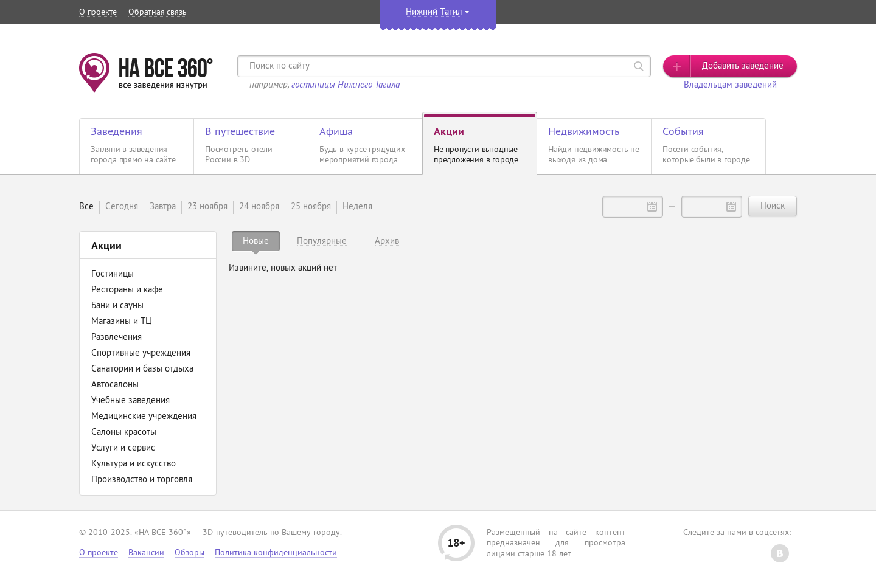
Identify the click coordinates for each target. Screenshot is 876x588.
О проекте (98, 12)
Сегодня (122, 207)
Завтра (163, 207)
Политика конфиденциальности (276, 553)
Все (86, 207)
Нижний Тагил (434, 12)
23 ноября (207, 207)
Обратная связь (157, 12)
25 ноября (311, 207)
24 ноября (259, 207)
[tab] (256, 241)
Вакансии (146, 553)
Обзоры (189, 553)
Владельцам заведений (730, 85)
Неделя (357, 207)
